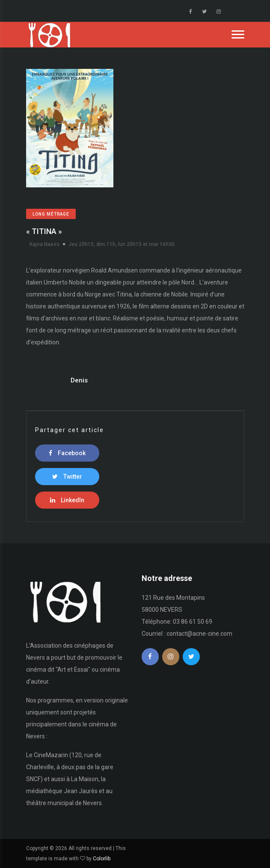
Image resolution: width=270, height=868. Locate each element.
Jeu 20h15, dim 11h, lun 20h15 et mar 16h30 (122, 244)
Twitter (67, 477)
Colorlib (102, 859)
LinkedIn (67, 500)
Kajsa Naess (45, 244)
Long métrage (51, 214)
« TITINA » (44, 231)
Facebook (67, 453)
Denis (79, 380)
